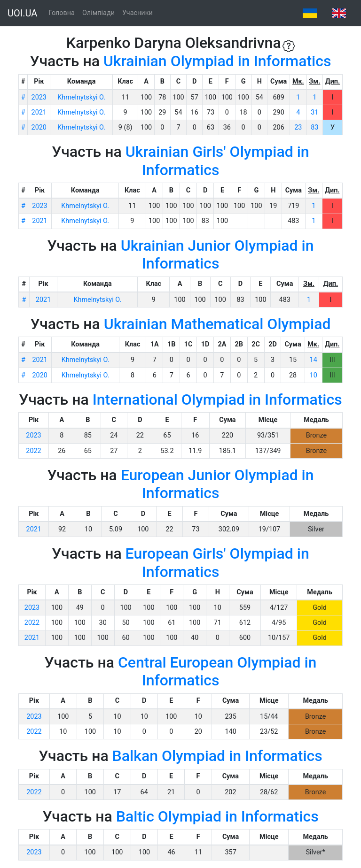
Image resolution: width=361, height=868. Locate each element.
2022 (33, 451)
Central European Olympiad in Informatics (217, 671)
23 (298, 127)
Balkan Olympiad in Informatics (217, 756)
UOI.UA (22, 13)
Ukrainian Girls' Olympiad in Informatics (217, 161)
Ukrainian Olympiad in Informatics (217, 61)
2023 (39, 97)
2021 (39, 112)
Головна (62, 13)
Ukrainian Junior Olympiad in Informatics (217, 254)
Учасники (137, 13)
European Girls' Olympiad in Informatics (217, 562)
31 (314, 112)
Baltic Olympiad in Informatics (217, 816)
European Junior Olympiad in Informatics (217, 484)
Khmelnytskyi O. (81, 97)
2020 (39, 127)
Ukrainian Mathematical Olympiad (217, 324)
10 (314, 375)
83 (314, 127)
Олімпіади (98, 13)
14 (314, 360)
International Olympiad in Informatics (217, 399)
